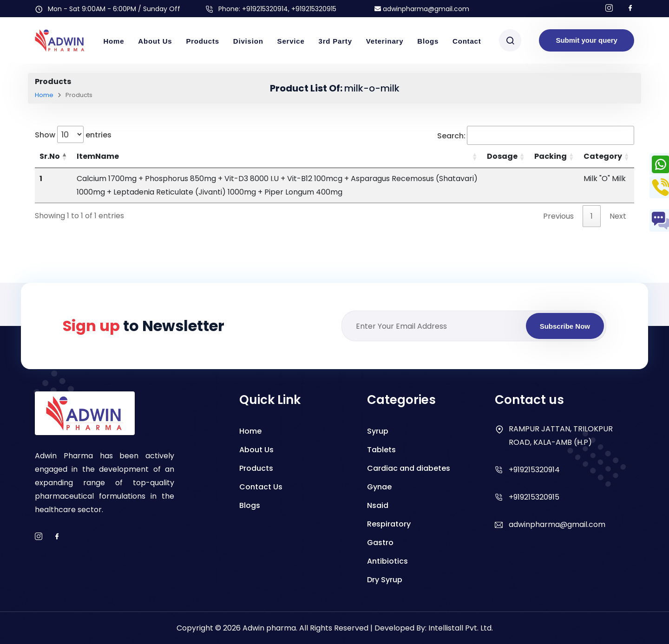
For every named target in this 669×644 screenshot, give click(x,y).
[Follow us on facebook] (630, 9)
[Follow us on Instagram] (609, 9)
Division (248, 41)
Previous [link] (558, 216)
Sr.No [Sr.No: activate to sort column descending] (50, 156)
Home (114, 41)
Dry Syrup (385, 580)
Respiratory (389, 524)
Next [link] (618, 216)
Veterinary (385, 41)
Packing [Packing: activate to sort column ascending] (551, 156)
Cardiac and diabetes (409, 468)
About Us (155, 41)
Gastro (380, 543)
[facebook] (57, 537)
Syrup (378, 431)
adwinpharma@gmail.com (422, 9)
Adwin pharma (269, 628)
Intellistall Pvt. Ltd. (461, 628)
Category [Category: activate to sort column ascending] (603, 156)
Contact (467, 41)
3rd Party (335, 41)
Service (291, 41)
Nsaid (378, 505)
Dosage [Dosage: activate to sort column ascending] (502, 156)
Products (202, 41)
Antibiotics (387, 561)
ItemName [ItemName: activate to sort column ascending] (98, 156)
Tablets (381, 450)
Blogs (428, 41)
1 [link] (592, 216)
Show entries (73, 134)
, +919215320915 (312, 9)
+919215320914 (265, 9)
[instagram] (39, 537)
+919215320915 (534, 497)
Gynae (379, 487)
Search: (536, 135)
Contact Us (261, 487)
